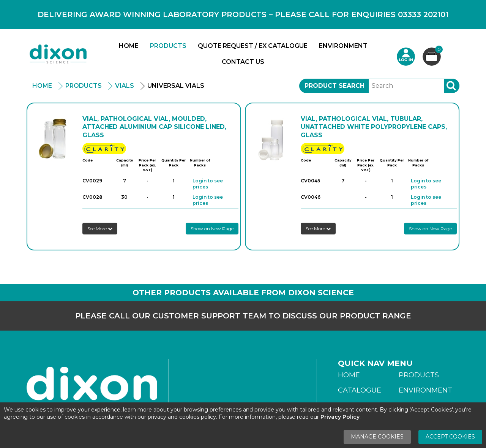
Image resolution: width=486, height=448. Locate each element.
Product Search (335, 86)
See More (100, 229)
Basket (438, 50)
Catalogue (360, 390)
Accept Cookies (450, 437)
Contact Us (243, 62)
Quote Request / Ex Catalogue (253, 46)
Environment (343, 46)
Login (406, 57)
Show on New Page (212, 229)
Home (129, 46)
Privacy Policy (340, 417)
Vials (125, 86)
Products (168, 46)
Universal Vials (176, 86)
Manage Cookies (377, 437)
